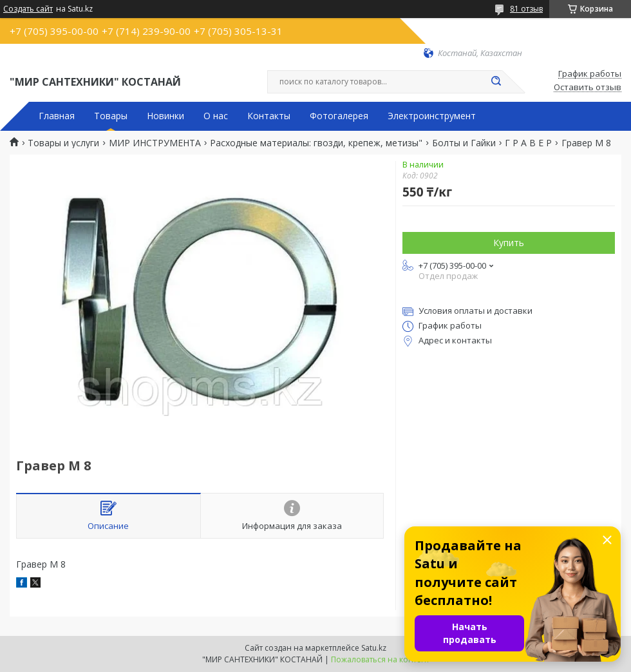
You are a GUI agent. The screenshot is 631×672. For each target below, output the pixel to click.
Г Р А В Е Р (528, 143)
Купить (509, 243)
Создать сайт (28, 9)
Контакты (269, 116)
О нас (216, 116)
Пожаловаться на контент (380, 659)
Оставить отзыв (588, 88)
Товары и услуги (63, 143)
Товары (111, 116)
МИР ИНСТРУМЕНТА (155, 143)
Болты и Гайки (464, 143)
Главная (57, 116)
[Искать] (496, 82)
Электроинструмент (432, 116)
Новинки (165, 116)
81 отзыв (526, 9)
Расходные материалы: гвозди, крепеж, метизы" (316, 143)
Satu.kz (374, 648)
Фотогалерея (339, 116)
